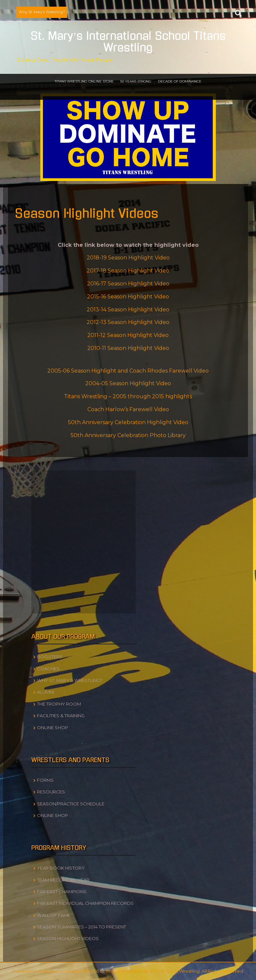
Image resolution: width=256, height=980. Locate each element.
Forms (45, 780)
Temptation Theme (61, 971)
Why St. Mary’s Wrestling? (42, 12)
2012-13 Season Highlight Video (128, 322)
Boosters (50, 657)
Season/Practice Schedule (71, 804)
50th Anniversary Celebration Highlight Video (128, 422)
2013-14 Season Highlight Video (128, 310)
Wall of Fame (54, 915)
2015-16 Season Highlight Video (128, 297)
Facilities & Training (61, 716)
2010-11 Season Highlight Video (128, 348)
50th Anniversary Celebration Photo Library (128, 435)
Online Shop (52, 728)
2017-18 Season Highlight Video (128, 271)
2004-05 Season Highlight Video (128, 383)
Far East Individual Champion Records (85, 903)
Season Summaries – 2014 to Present (81, 927)
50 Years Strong (136, 81)
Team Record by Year (63, 880)
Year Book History (61, 868)
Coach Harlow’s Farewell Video (128, 409)
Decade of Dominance (180, 81)
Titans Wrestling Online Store (84, 81)
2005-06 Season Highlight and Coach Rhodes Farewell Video (128, 371)
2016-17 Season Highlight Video (128, 284)
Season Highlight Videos (68, 938)
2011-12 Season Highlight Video (128, 335)
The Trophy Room (59, 704)
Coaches (48, 669)
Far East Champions (62, 892)
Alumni (45, 692)
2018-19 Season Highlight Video (128, 258)
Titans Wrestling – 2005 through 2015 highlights (128, 396)
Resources (51, 792)
